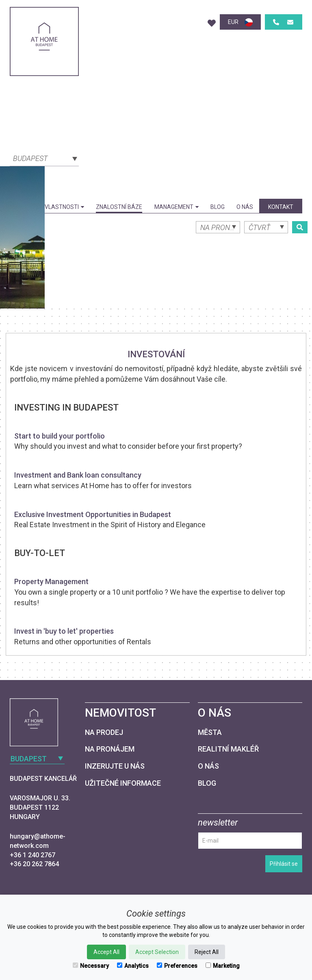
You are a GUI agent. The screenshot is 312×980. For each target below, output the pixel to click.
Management (177, 207)
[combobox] (44, 158)
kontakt (281, 207)
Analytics (133, 966)
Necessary (91, 966)
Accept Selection (157, 952)
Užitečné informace (123, 783)
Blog (218, 207)
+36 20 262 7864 (34, 864)
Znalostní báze (119, 207)
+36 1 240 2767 (32, 855)
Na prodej (104, 732)
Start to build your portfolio (60, 436)
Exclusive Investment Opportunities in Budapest (93, 514)
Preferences (177, 966)
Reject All (207, 952)
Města (210, 732)
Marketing (223, 966)
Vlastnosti (64, 207)
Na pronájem (110, 749)
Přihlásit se (284, 864)
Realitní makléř (228, 749)
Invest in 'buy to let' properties (64, 631)
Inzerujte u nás (115, 766)
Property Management (51, 581)
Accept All (106, 952)
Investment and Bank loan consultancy (78, 475)
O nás (245, 207)
